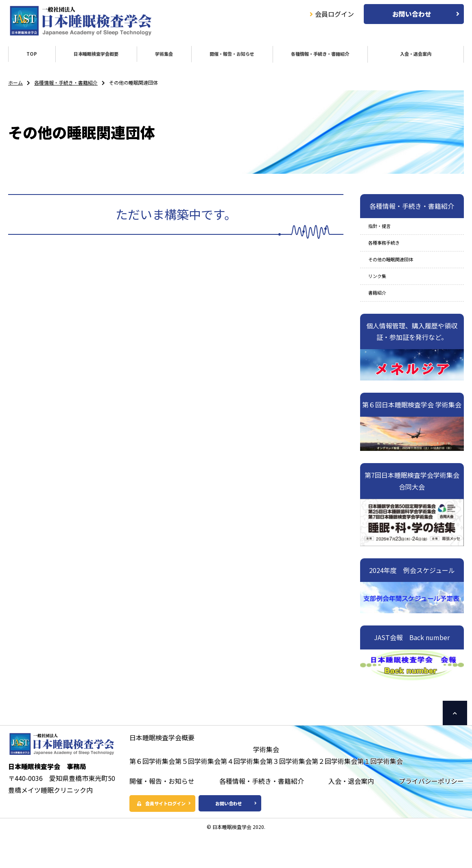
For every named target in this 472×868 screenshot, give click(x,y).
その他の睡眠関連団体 (401, 271)
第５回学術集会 (198, 782)
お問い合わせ (412, 14)
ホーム (15, 85)
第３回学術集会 (289, 782)
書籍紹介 (381, 312)
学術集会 (148, 56)
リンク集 (381, 292)
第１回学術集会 (380, 782)
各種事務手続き (391, 251)
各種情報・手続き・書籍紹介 (306, 56)
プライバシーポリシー (431, 802)
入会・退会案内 (411, 56)
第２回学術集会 (334, 782)
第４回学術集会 (243, 782)
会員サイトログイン (177, 826)
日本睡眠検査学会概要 (83, 56)
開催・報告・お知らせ (212, 56)
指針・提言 (385, 231)
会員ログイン (332, 14)
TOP (25, 56)
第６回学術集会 (152, 782)
